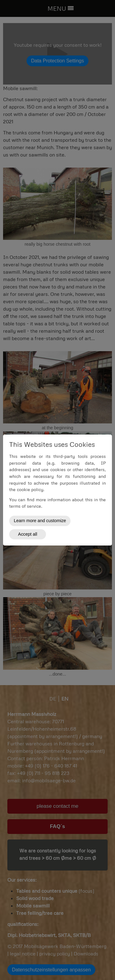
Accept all (28, 534)
